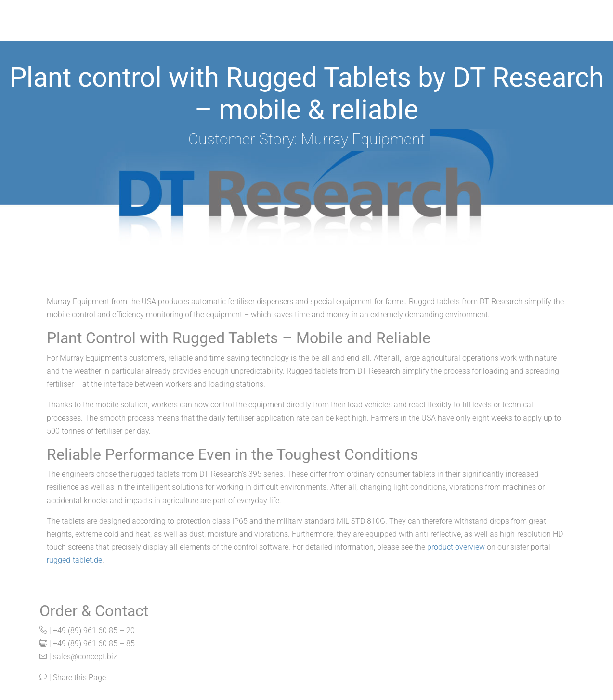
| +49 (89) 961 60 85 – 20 (87, 630)
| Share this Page (73, 678)
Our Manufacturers (291, 31)
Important (377, 31)
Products (206, 31)
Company (447, 31)
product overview (456, 547)
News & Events (526, 31)
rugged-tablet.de (74, 560)
